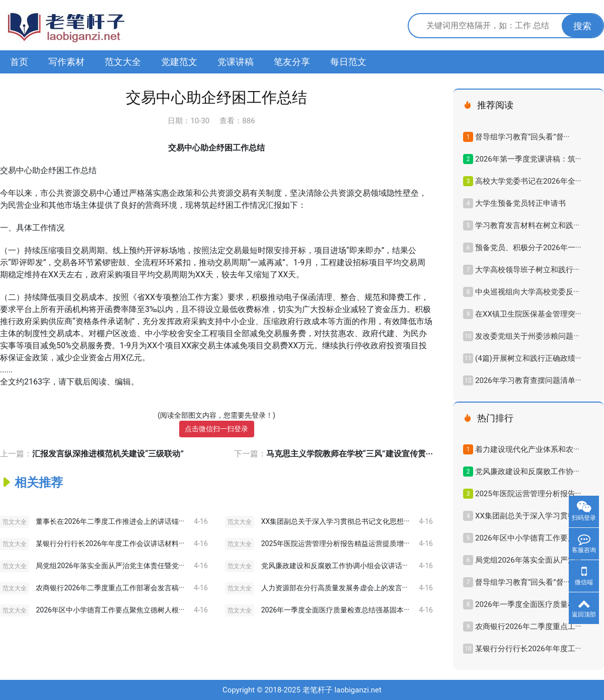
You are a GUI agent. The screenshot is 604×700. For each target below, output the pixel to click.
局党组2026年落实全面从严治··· (528, 560)
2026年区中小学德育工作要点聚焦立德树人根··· (110, 610)
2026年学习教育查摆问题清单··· (528, 380)
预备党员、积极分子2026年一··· (528, 248)
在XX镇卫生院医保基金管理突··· (528, 314)
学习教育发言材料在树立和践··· (527, 225)
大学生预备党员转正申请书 (520, 203)
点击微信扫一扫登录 (216, 429)
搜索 (582, 26)
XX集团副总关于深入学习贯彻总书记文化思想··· (335, 521)
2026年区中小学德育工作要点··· (528, 538)
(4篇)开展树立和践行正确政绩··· (528, 358)
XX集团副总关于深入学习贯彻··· (528, 516)
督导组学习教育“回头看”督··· (522, 137)
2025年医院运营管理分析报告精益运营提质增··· (335, 543)
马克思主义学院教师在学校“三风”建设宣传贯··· (350, 454)
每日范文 (348, 62)
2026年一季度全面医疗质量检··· (528, 604)
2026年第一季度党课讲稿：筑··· (528, 159)
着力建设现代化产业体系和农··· (527, 449)
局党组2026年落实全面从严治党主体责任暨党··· (110, 566)
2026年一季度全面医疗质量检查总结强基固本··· (335, 610)
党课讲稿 (236, 62)
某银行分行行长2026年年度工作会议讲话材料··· (110, 543)
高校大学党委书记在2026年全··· (528, 181)
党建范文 (179, 62)
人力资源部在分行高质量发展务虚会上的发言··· (334, 588)
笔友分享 (292, 62)
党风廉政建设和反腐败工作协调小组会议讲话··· (334, 566)
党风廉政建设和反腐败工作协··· (527, 472)
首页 (19, 62)
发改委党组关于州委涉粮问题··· (527, 336)
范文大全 (123, 62)
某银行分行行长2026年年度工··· (528, 649)
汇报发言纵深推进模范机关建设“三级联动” (108, 454)
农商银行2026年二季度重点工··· (528, 627)
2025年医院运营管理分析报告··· (528, 494)
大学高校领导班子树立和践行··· (527, 270)
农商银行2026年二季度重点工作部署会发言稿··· (110, 588)
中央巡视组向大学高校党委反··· (527, 292)
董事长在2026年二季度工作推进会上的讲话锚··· (110, 521)
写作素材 (66, 62)
